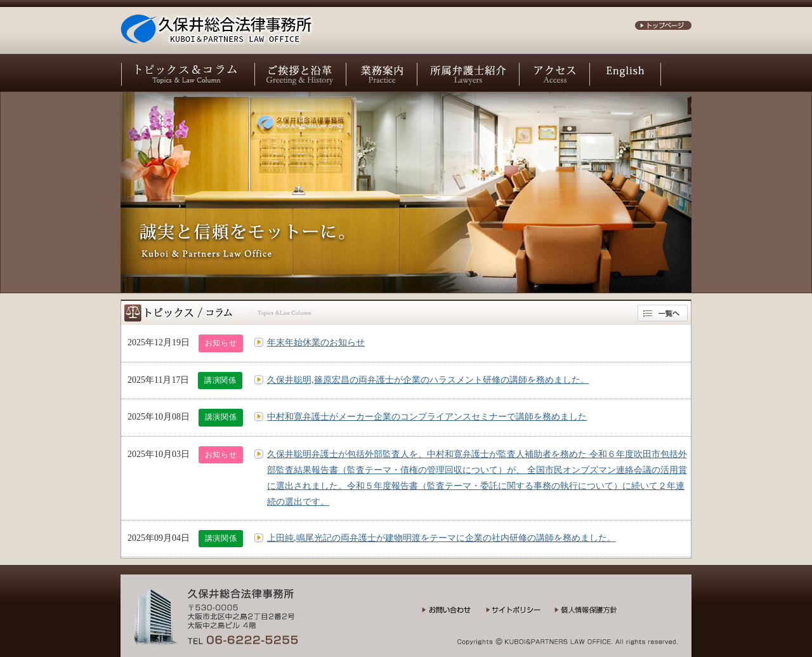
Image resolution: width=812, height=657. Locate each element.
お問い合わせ (454, 614)
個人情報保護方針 (594, 614)
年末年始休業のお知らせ (316, 342)
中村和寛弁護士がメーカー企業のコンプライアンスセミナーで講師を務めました (427, 417)
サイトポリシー (520, 614)
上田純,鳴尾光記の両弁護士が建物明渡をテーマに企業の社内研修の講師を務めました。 (442, 538)
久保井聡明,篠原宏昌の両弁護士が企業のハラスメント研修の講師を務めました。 (428, 380)
